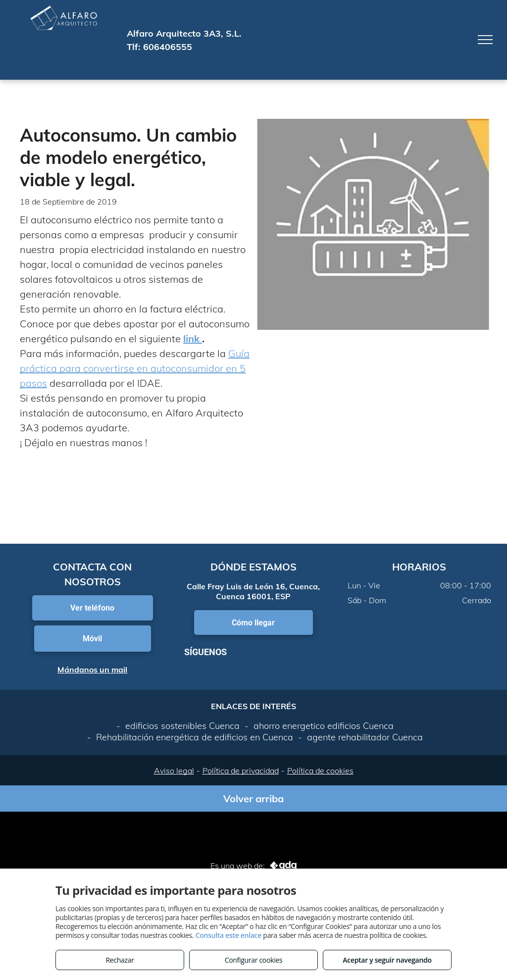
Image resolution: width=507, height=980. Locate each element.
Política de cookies (320, 771)
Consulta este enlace (228, 935)
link (193, 338)
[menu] (485, 40)
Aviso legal (174, 771)
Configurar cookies (254, 960)
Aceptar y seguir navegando (387, 960)
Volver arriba (253, 799)
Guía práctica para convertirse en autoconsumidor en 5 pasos (135, 368)
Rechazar (120, 960)
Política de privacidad (241, 771)
